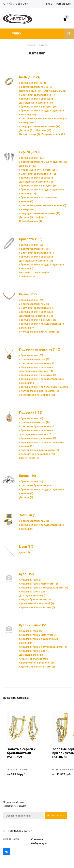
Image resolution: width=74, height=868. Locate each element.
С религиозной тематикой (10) (37, 663)
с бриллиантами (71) (31, 300)
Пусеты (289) (61, 162)
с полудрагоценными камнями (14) (40, 126)
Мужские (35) (44, 130)
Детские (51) (27, 130)
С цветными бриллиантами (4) (37, 607)
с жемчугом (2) (28, 122)
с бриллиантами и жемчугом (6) (38, 320)
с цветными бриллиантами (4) (37, 253)
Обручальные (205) (55, 91)
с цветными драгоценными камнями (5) (43, 205)
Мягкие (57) (26, 272)
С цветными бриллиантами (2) (37, 667)
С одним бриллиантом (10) (35, 599)
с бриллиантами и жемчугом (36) (38, 186)
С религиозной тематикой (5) (37, 603)
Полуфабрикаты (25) (53, 134)
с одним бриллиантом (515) (35, 87)
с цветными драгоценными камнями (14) (43, 118)
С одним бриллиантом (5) (34, 659)
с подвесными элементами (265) (38, 170)
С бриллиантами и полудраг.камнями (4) (43, 647)
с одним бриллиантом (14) (35, 249)
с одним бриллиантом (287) (35, 162)
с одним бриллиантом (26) (35, 304)
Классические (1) (29, 458)
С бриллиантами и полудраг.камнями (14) (44, 588)
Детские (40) (27, 217)
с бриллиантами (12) (31, 482)
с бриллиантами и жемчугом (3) (38, 375)
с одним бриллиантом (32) (35, 359)
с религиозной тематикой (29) (37, 395)
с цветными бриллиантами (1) (37, 485)
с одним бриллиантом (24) (35, 422)
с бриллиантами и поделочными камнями (44, 387)
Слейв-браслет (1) (30, 276)
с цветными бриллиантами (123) (38, 174)
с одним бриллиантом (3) (34, 521)
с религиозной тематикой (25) (37, 454)
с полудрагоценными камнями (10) (40, 213)
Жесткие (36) (42, 272)
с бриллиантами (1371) (32, 83)
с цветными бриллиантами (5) (37, 426)
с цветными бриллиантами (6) (37, 308)
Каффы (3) (42, 217)
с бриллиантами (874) (32, 158)
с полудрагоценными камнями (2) (39, 332)
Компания (37, 839)
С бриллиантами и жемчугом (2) (38, 635)
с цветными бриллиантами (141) (38, 95)
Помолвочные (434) (31, 91)
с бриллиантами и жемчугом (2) (38, 438)
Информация (39, 843)
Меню (16, 33)
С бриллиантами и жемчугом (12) (38, 584)
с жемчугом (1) (28, 209)
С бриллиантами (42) (31, 631)
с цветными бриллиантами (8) (37, 363)
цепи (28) (24, 552)
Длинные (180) (28, 166)
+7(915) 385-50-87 (18, 4)
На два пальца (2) (30, 134)
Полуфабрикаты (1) (30, 221)
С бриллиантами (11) (31, 580)
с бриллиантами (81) (31, 418)
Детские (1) (26, 497)
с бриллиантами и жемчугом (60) (38, 107)
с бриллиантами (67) (31, 245)
